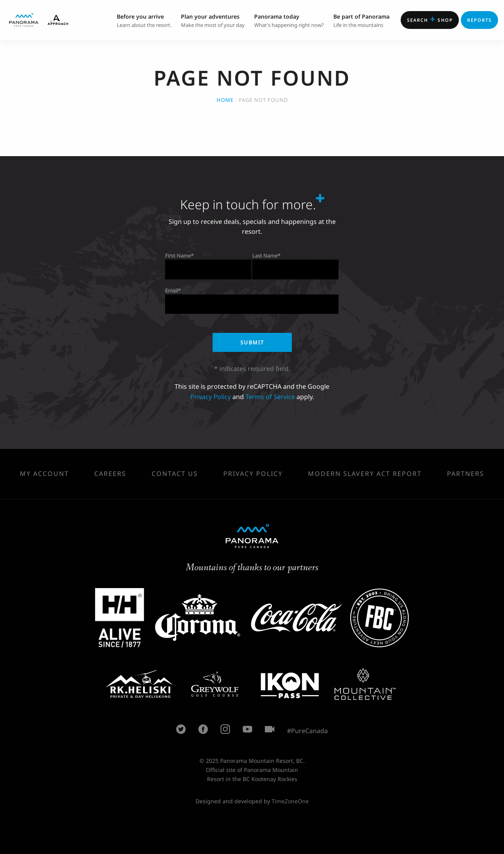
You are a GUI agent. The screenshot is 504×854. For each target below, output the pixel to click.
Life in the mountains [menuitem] (361, 20)
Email (171, 290)
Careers (110, 474)
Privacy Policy (211, 397)
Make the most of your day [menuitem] (213, 20)
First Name (178, 256)
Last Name (265, 256)
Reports (480, 20)
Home (225, 100)
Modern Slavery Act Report (365, 474)
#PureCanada (307, 731)
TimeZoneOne (290, 801)
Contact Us (175, 474)
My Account (44, 474)
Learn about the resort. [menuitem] (144, 20)
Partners (466, 474)
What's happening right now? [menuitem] (289, 20)
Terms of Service (270, 397)
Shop (430, 19)
